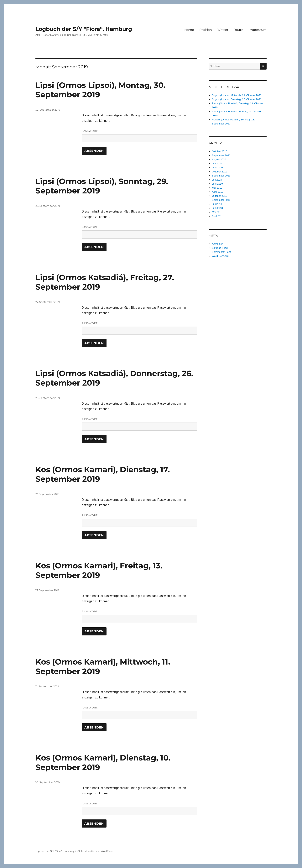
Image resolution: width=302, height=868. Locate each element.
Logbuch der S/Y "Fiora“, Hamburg (84, 29)
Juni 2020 (217, 168)
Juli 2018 (217, 204)
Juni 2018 (217, 208)
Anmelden (218, 244)
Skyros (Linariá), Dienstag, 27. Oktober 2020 (237, 99)
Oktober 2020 (219, 151)
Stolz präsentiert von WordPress (95, 851)
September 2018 (221, 200)
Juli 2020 (217, 163)
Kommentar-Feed (222, 252)
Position (206, 30)
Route (238, 30)
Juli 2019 (217, 180)
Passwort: (139, 136)
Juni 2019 (217, 184)
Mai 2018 (217, 212)
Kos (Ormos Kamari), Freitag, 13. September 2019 (99, 570)
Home (189, 30)
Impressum (258, 30)
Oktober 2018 (219, 196)
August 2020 (219, 159)
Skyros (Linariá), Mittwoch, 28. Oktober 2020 (237, 95)
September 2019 (221, 176)
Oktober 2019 (219, 172)
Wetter (223, 30)
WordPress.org (220, 256)
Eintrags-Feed (220, 248)
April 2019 (218, 192)
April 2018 (218, 216)
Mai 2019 (217, 188)
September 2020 (221, 155)
